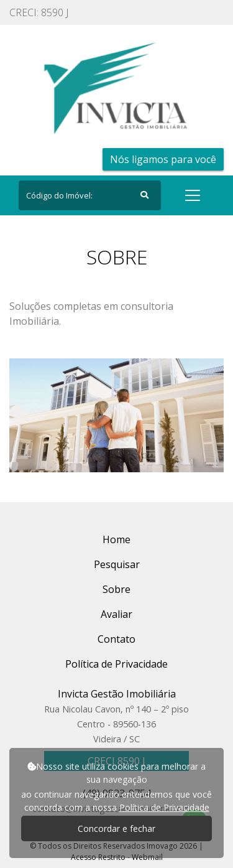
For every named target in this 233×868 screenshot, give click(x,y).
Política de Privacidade (164, 807)
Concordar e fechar (116, 828)
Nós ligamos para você (163, 159)
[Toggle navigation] (193, 195)
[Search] (90, 195)
